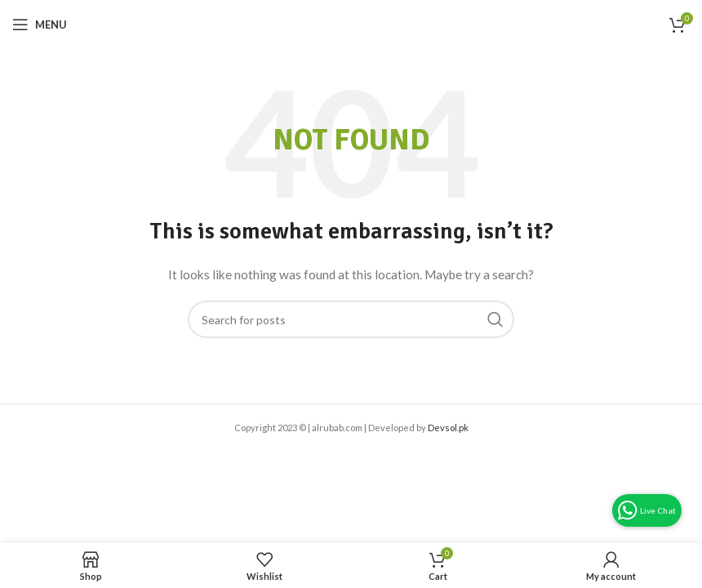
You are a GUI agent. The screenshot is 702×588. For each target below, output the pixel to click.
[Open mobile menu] (40, 24)
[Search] (351, 319)
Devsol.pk (448, 428)
